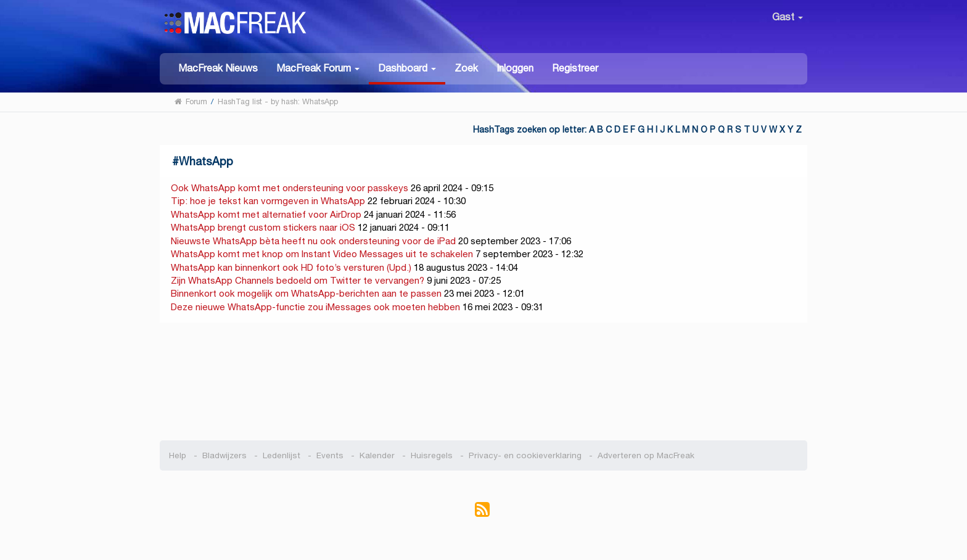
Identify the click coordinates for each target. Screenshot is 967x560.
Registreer (575, 68)
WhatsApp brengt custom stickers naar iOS (263, 227)
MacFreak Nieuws (218, 68)
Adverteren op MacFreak (646, 455)
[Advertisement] (484, 382)
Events (330, 455)
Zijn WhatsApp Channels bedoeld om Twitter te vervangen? (298, 280)
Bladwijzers (224, 455)
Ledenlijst (282, 455)
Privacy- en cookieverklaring (525, 455)
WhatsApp (206, 161)
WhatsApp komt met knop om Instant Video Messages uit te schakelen (322, 254)
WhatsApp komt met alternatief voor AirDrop (266, 214)
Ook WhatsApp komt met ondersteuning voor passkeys (290, 188)
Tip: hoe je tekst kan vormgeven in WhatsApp (268, 201)
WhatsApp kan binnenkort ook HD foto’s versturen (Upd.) (291, 267)
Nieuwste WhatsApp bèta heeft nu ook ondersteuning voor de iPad (313, 241)
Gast (788, 17)
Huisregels (432, 455)
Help (178, 455)
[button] (318, 68)
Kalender (377, 455)
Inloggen (515, 68)
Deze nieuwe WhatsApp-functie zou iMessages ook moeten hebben (315, 307)
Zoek (466, 68)
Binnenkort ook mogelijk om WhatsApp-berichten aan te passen (306, 293)
